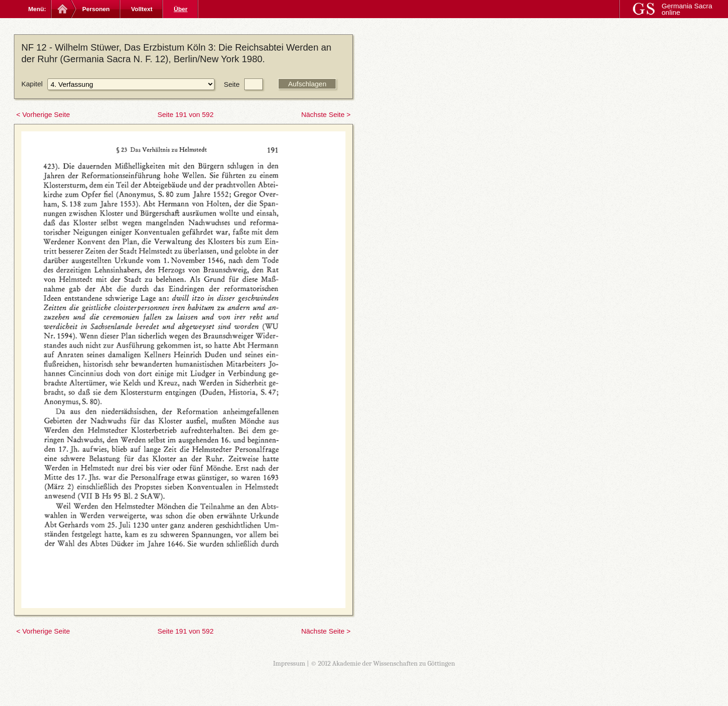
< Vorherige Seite (43, 114)
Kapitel (32, 84)
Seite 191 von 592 (185, 114)
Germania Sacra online (687, 9)
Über (181, 9)
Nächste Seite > (326, 114)
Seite (232, 84)
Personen (96, 9)
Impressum (289, 663)
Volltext (142, 9)
